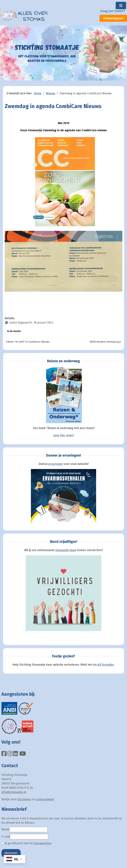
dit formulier (106, 665)
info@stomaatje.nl (14, 792)
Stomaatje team (66, 550)
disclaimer (24, 799)
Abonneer (11, 853)
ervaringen (56, 464)
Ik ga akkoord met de (26, 843)
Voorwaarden (42, 843)
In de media (14, 331)
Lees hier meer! (64, 435)
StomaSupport (113, 18)
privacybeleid (45, 799)
